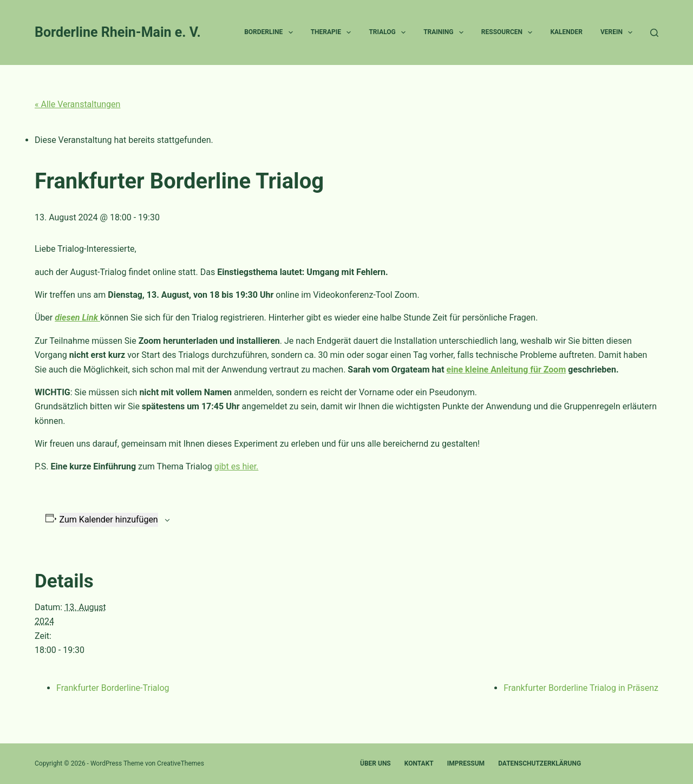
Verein (619, 32)
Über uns (375, 763)
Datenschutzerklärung (540, 763)
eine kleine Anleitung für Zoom (506, 370)
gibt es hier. (237, 466)
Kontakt (419, 763)
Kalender (566, 32)
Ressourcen (509, 32)
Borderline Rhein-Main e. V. (118, 32)
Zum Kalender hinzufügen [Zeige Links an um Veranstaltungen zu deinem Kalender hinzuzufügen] (109, 520)
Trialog (389, 32)
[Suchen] (654, 33)
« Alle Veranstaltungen (77, 104)
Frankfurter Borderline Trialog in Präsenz (581, 688)
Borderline (270, 32)
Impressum (466, 763)
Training (446, 32)
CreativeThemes (181, 763)
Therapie (333, 32)
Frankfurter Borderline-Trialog (113, 688)
